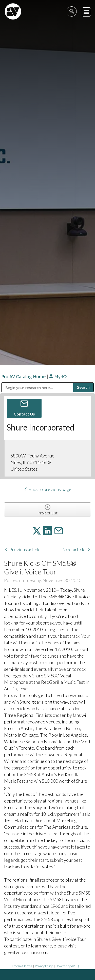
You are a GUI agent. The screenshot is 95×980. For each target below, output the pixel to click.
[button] (87, 12)
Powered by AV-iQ (67, 966)
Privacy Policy (44, 966)
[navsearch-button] (72, 11)
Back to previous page (48, 489)
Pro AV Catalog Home (24, 377)
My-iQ (58, 377)
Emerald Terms (22, 966)
